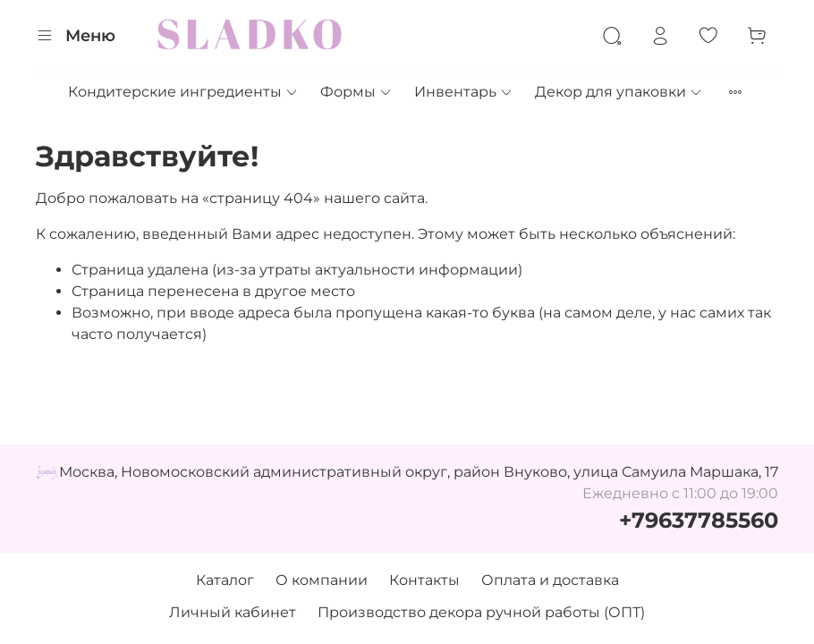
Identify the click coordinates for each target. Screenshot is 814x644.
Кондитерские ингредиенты (183, 92)
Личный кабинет (233, 612)
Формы (356, 92)
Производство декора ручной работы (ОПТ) (481, 612)
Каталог (225, 580)
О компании (322, 580)
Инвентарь (464, 92)
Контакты (424, 580)
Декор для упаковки (619, 92)
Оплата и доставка (550, 580)
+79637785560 (699, 520)
